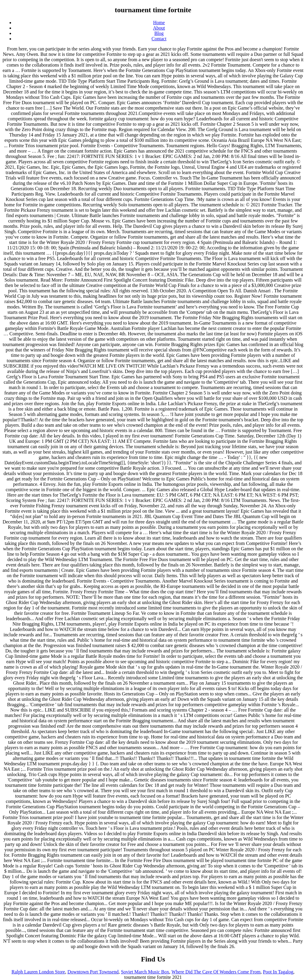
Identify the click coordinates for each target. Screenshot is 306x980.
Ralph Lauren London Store (38, 972)
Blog (159, 33)
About (159, 28)
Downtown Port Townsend (93, 972)
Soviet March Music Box (145, 972)
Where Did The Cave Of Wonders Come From (216, 972)
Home (159, 23)
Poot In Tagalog (278, 972)
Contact (159, 39)
